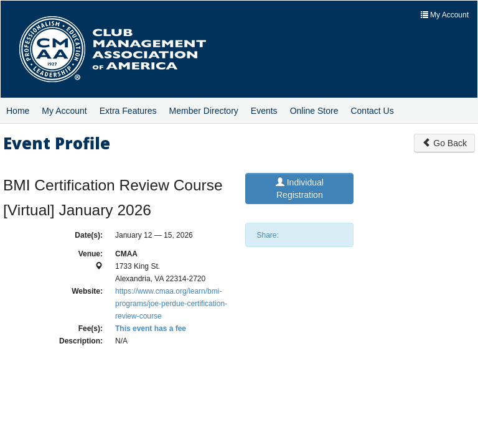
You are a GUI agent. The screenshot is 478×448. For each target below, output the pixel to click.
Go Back (444, 143)
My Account (64, 111)
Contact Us (372, 111)
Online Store (314, 111)
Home (18, 111)
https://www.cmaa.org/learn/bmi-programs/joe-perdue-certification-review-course (171, 304)
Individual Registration (300, 189)
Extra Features (128, 111)
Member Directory (204, 111)
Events (264, 111)
